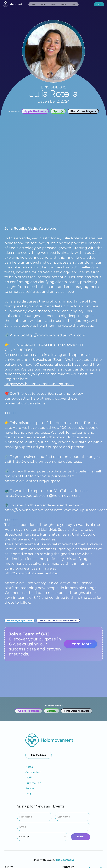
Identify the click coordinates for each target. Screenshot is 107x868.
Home (29, 767)
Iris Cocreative (65, 860)
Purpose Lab (33, 783)
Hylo (28, 794)
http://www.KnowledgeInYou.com (55, 335)
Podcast (30, 788)
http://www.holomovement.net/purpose (39, 384)
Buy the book (39, 755)
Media (29, 778)
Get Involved (33, 772)
